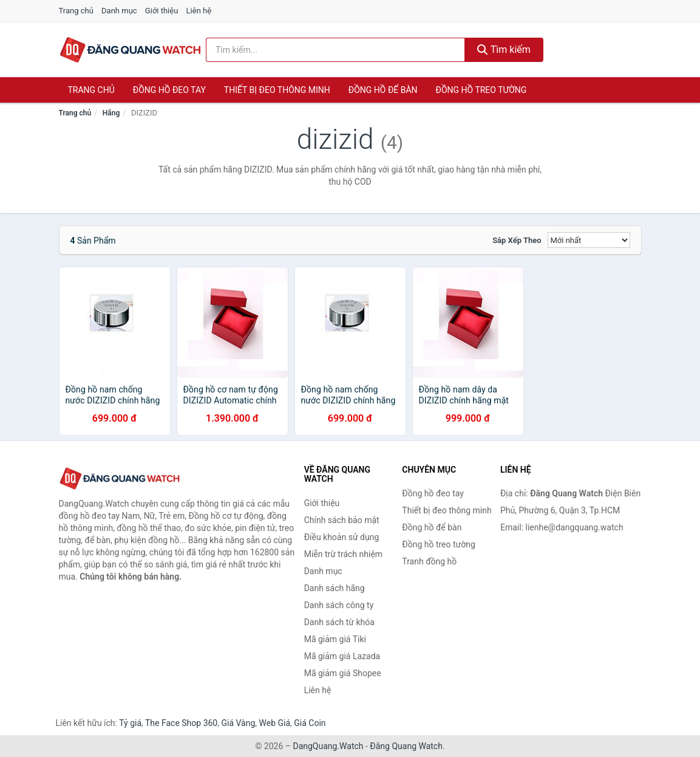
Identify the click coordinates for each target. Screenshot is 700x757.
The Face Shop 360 (181, 723)
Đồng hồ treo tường (481, 90)
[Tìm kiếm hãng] (335, 50)
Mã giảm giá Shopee (343, 673)
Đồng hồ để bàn (383, 90)
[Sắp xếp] (589, 240)
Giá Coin (310, 723)
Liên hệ (199, 11)
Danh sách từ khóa (339, 622)
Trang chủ (76, 11)
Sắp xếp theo (517, 240)
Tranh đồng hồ (429, 561)
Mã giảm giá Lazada (342, 656)
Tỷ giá (130, 723)
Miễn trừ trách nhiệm (343, 554)
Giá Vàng (238, 723)
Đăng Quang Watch (406, 746)
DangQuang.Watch (328, 746)
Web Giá (275, 723)
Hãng (111, 113)
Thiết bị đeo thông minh (277, 90)
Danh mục (119, 11)
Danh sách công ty (339, 605)
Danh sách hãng (335, 588)
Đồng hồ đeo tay (169, 90)
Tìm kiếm (504, 50)
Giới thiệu (161, 11)
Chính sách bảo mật (342, 520)
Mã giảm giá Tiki (335, 639)
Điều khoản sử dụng (342, 537)
